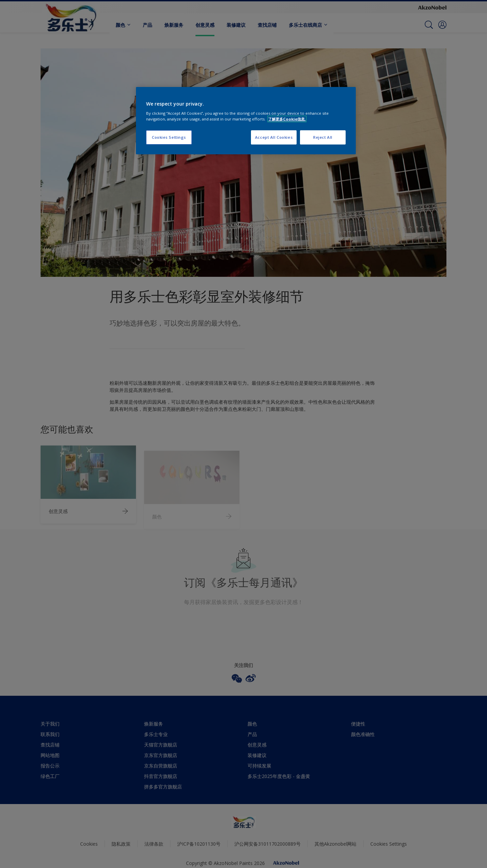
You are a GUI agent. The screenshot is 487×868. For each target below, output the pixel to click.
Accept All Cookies (274, 137)
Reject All (323, 137)
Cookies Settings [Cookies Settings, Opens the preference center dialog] (169, 137)
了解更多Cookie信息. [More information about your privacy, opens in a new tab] (287, 119)
